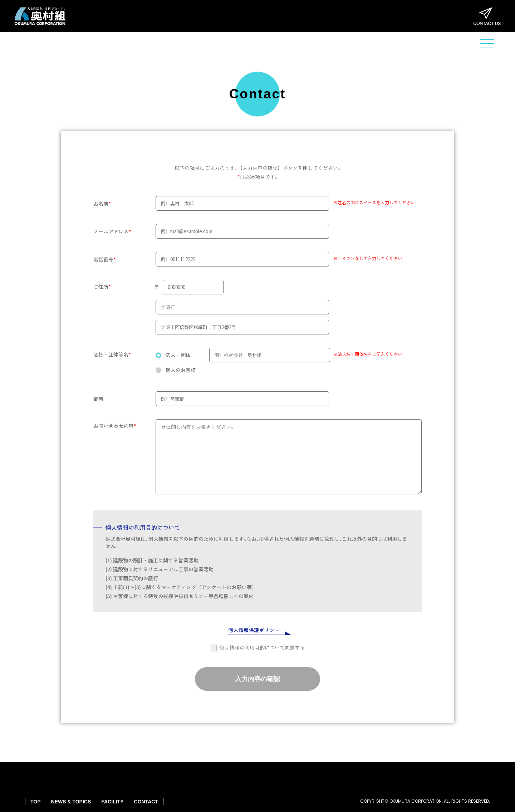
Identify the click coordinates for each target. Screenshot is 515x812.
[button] (487, 44)
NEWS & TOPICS (71, 802)
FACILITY (112, 802)
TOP (36, 802)
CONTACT (146, 802)
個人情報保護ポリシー (254, 630)
